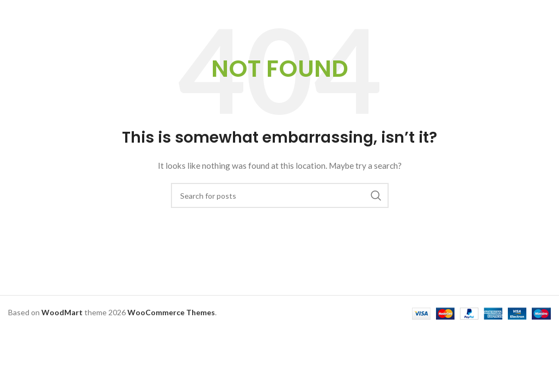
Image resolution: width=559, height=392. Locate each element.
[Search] (280, 195)
